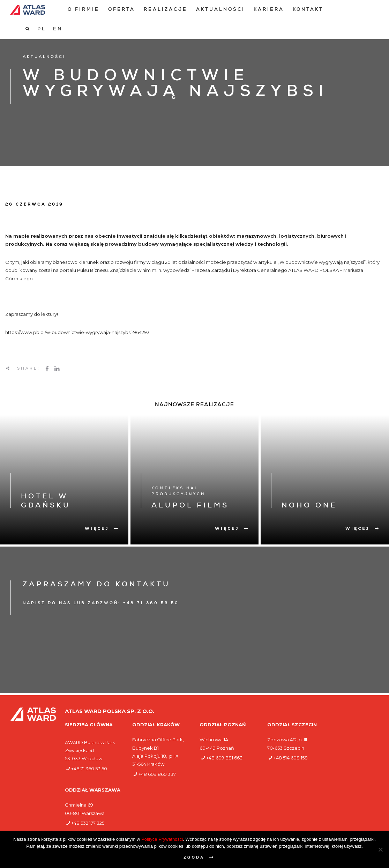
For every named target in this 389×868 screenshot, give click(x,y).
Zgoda (194, 857)
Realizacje (164, 10)
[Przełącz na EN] (370, 10)
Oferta (121, 10)
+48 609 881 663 (224, 758)
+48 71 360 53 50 (89, 769)
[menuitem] (83, 10)
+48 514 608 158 (291, 758)
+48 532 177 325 (88, 823)
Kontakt (307, 10)
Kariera (268, 10)
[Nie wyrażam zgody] (380, 850)
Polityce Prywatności (162, 839)
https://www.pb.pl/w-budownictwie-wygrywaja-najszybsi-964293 (78, 332)
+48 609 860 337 (157, 774)
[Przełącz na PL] (354, 10)
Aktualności (219, 10)
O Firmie (83, 10)
